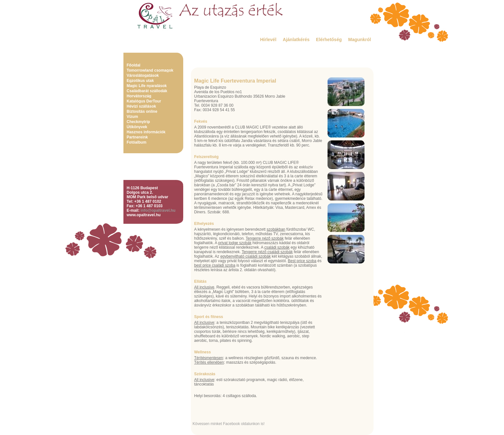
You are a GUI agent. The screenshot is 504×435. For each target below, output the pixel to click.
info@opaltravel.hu (158, 210)
